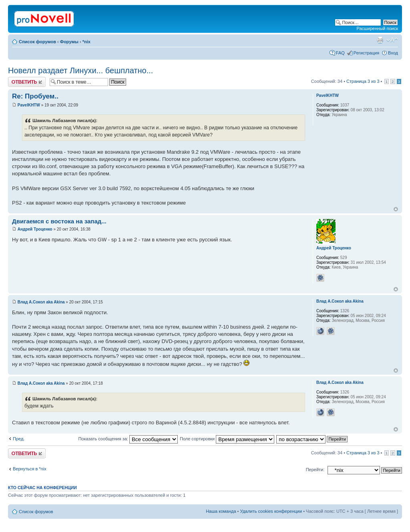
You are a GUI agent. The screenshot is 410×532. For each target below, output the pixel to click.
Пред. (19, 439)
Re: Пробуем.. (35, 96)
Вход (393, 53)
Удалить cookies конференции (271, 511)
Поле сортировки (227, 439)
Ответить (27, 82)
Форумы (69, 42)
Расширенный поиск (377, 28)
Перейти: (315, 470)
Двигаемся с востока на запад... (59, 221)
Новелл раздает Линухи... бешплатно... (80, 70)
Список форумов (37, 42)
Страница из (363, 81)
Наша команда (221, 511)
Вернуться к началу (396, 209)
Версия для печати (380, 40)
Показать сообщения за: (128, 439)
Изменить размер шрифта (392, 40)
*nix (86, 42)
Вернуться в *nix (30, 469)
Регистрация (366, 53)
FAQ (340, 53)
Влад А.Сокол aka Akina (41, 302)
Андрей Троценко (35, 229)
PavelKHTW (29, 105)
